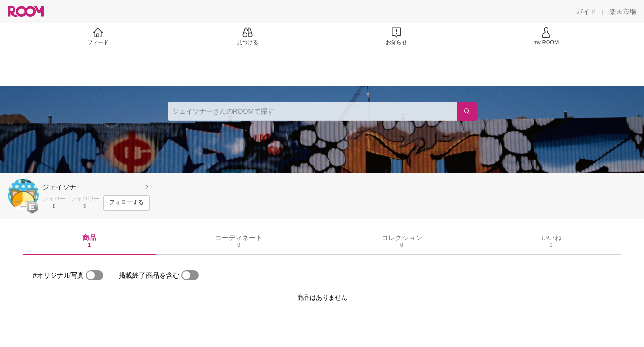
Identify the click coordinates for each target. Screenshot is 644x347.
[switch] (95, 275)
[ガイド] (586, 12)
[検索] (467, 111)
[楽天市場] (623, 12)
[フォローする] (126, 203)
